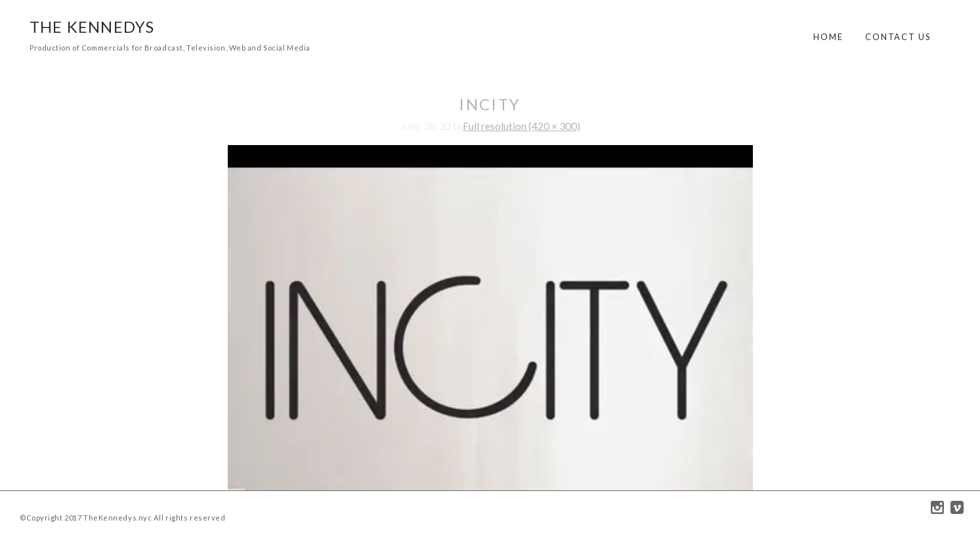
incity (490, 104)
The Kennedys (92, 27)
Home (828, 37)
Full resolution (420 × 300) (522, 126)
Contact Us (898, 37)
